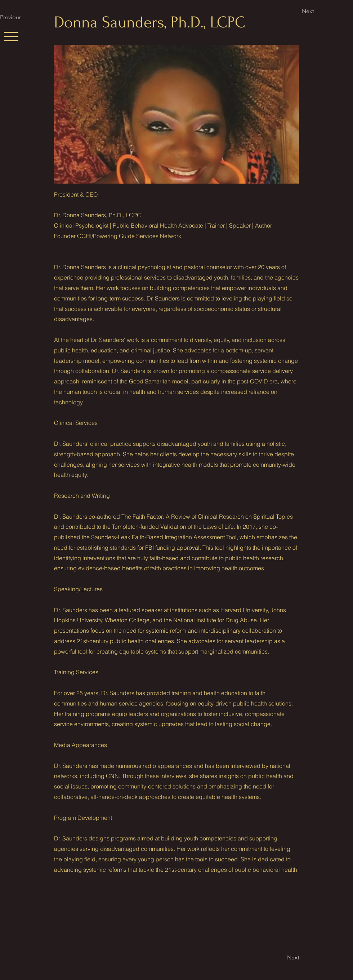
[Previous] (24, 17)
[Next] (326, 11)
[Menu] (11, 36)
